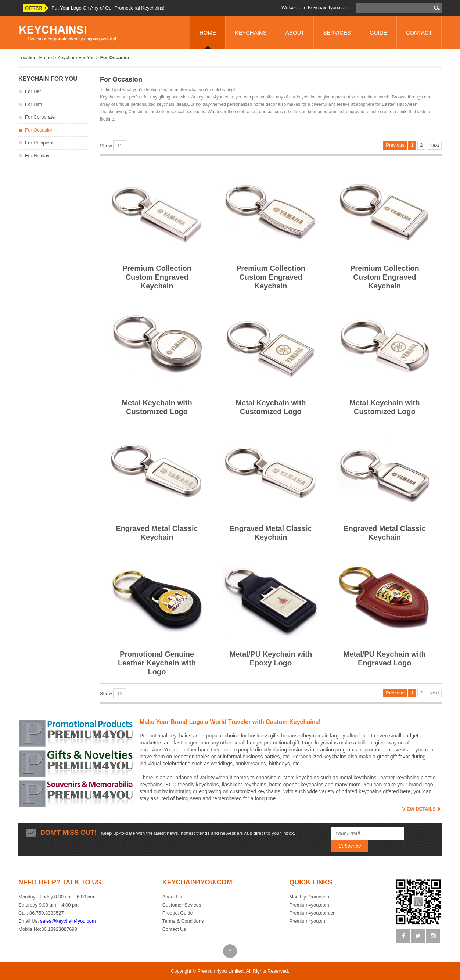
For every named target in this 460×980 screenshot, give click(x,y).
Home (45, 58)
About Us (172, 897)
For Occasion (39, 130)
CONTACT (419, 33)
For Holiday (37, 156)
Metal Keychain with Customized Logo (157, 357)
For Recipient (39, 143)
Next (434, 145)
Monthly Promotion (309, 897)
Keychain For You (76, 58)
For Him (33, 104)
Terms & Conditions (183, 921)
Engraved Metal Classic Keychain (157, 482)
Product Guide (178, 913)
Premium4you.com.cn (312, 913)
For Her (33, 91)
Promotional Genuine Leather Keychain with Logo (157, 612)
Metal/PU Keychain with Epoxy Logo (271, 608)
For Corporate (40, 117)
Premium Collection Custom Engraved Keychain (157, 227)
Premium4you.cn (307, 921)
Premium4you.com (309, 905)
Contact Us (174, 929)
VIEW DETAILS (419, 809)
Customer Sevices (182, 905)
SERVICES (337, 33)
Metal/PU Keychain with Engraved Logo (385, 608)
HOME (208, 33)
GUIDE (378, 33)
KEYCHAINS (251, 33)
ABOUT (295, 33)
